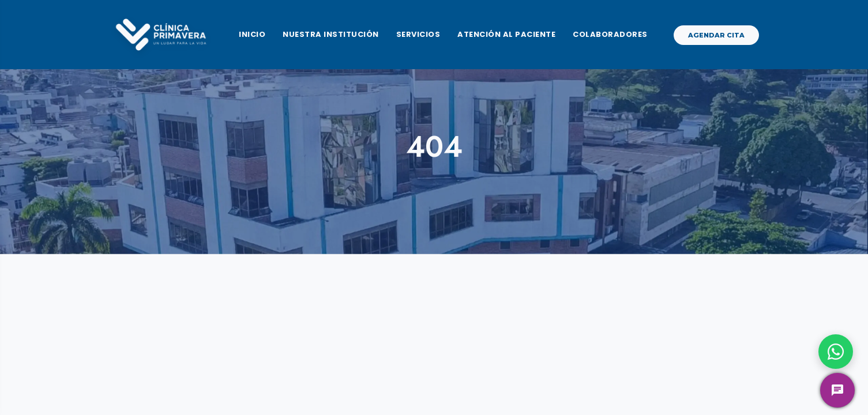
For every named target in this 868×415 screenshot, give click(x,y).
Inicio (252, 34)
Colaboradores (610, 34)
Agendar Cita (716, 35)
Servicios (418, 34)
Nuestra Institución (331, 34)
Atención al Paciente (506, 34)
